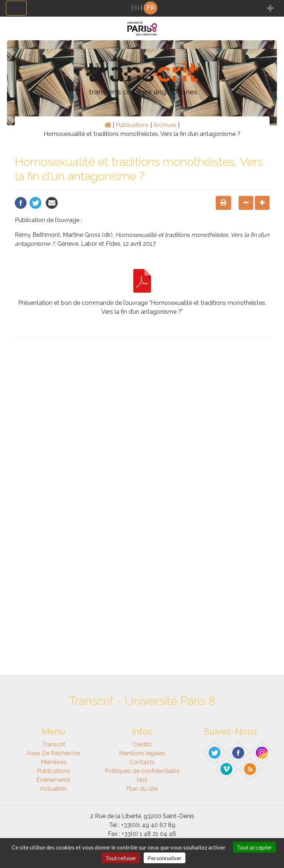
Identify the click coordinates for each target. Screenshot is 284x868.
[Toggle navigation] (16, 8)
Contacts (142, 762)
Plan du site (142, 789)
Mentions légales (142, 753)
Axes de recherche (54, 753)
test (142, 780)
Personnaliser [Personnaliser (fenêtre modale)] (165, 858)
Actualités (54, 789)
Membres (54, 762)
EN (135, 8)
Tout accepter (254, 847)
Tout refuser (121, 858)
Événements (53, 780)
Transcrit (54, 744)
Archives (165, 125)
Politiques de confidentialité (142, 771)
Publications (132, 125)
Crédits (142, 744)
